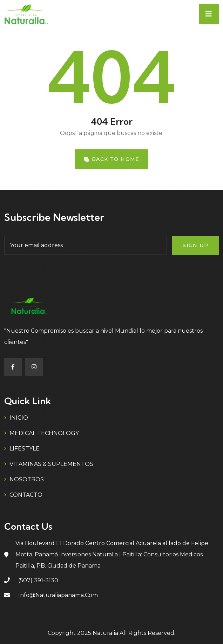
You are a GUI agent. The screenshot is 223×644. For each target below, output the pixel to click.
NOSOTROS (27, 479)
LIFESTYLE (25, 449)
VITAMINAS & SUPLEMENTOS (51, 464)
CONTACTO (26, 495)
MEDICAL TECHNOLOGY (44, 433)
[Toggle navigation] (209, 14)
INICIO (19, 418)
